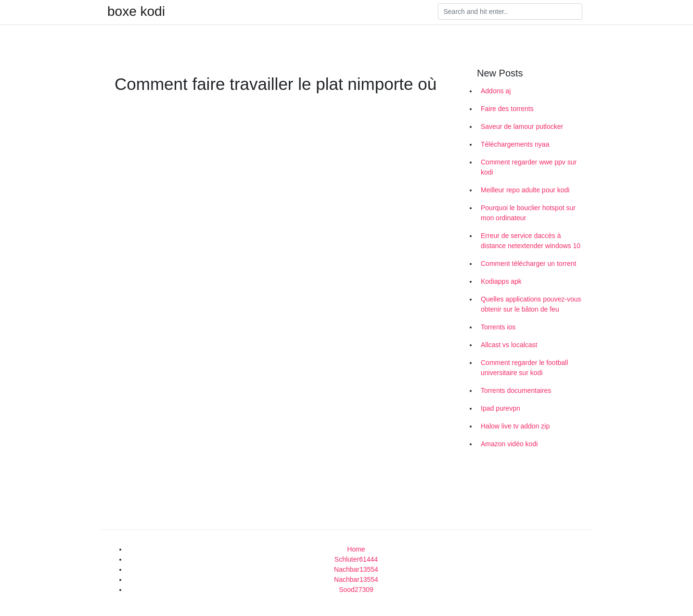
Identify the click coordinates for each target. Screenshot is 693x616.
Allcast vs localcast (509, 345)
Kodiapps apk (501, 281)
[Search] (510, 12)
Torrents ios (498, 327)
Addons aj (496, 91)
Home (356, 549)
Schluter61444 (356, 559)
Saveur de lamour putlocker (522, 126)
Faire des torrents (507, 109)
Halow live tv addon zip (515, 426)
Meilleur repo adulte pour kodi (525, 190)
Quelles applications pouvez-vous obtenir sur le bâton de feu (531, 304)
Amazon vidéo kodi (509, 444)
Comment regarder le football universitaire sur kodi (524, 368)
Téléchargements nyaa (515, 144)
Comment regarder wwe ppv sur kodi (529, 167)
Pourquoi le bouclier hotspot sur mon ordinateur (528, 213)
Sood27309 (356, 590)
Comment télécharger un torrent (528, 264)
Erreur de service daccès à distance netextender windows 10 (531, 241)
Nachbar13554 (356, 569)
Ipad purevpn (500, 408)
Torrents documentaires (516, 390)
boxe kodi (136, 12)
